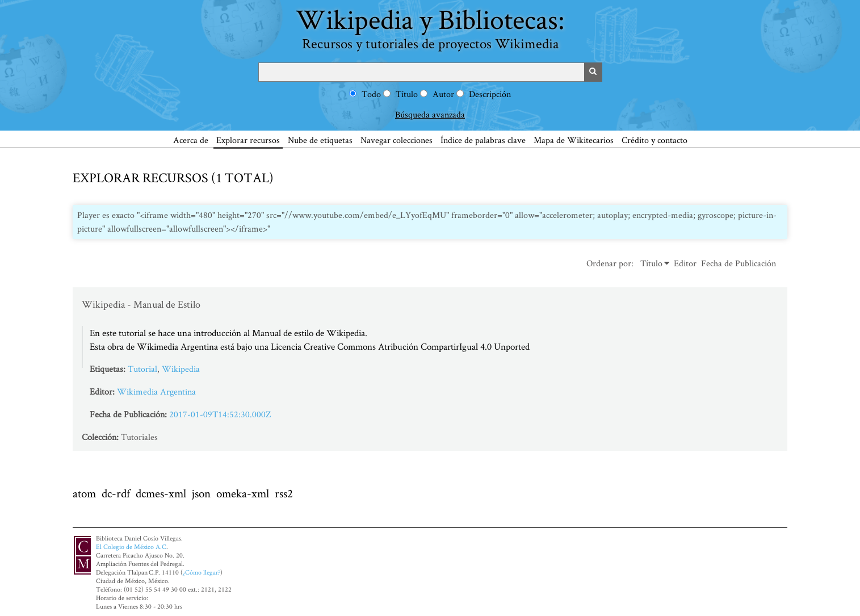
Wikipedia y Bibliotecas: (430, 26)
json (201, 493)
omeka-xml (243, 493)
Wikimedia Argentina (156, 391)
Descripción (490, 94)
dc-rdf (116, 493)
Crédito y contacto (655, 140)
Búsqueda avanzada (430, 114)
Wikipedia (181, 369)
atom (84, 493)
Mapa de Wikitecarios (574, 140)
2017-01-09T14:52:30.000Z (220, 414)
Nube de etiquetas (320, 140)
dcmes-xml (161, 493)
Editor (685, 263)
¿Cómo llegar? (202, 572)
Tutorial (142, 369)
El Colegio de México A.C (131, 546)
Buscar (593, 72)
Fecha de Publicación (739, 263)
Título (407, 94)
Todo (371, 94)
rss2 (284, 493)
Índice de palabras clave (483, 140)
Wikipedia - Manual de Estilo (141, 304)
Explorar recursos (248, 140)
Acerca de (191, 140)
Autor (443, 94)
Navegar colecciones (397, 140)
